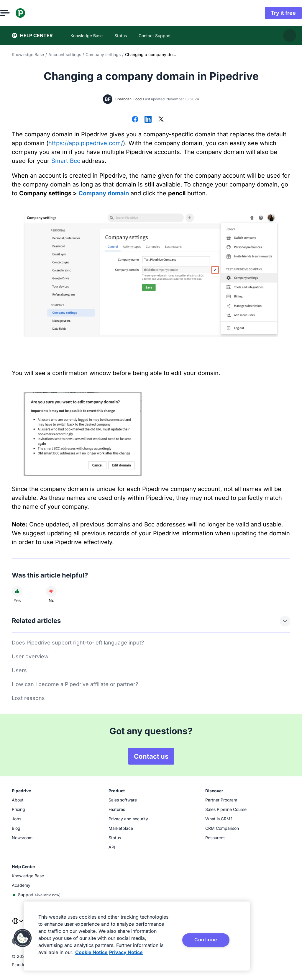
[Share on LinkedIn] (148, 120)
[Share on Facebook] (135, 120)
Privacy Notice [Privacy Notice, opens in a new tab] (126, 952)
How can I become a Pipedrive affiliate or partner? (75, 684)
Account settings (65, 54)
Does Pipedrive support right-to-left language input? (78, 643)
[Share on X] (161, 120)
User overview (30, 656)
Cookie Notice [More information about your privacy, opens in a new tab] (91, 952)
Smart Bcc (66, 161)
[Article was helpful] (17, 591)
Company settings (103, 54)
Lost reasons (28, 698)
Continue (206, 940)
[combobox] (18, 925)
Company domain (104, 193)
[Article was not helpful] (51, 591)
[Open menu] (17, 13)
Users (19, 670)
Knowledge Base (28, 54)
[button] (23, 938)
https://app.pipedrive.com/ (86, 143)
